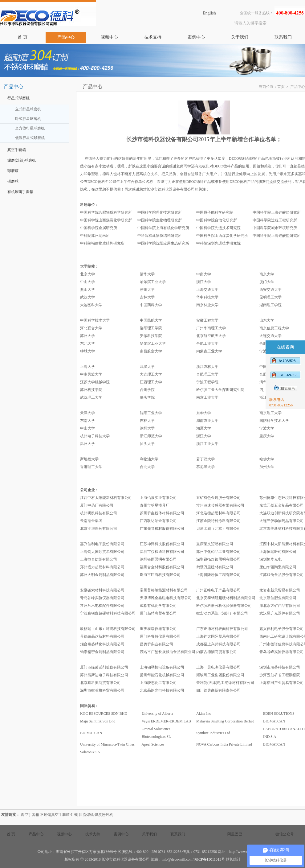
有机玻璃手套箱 (20, 192)
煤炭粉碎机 (104, 815)
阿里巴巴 (235, 834)
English (209, 13)
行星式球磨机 (18, 98)
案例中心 (196, 37)
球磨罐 (13, 171)
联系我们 (283, 37)
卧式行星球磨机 (28, 119)
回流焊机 (86, 815)
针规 (74, 815)
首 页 (22, 37)
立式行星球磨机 (28, 109)
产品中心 (66, 37)
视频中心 (109, 37)
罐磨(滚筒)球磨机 (22, 160)
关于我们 (240, 37)
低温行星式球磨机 (30, 138)
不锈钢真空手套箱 (55, 815)
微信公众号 (285, 834)
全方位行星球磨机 (30, 128)
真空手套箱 (17, 150)
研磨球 (13, 181)
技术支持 (153, 37)
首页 (281, 87)
